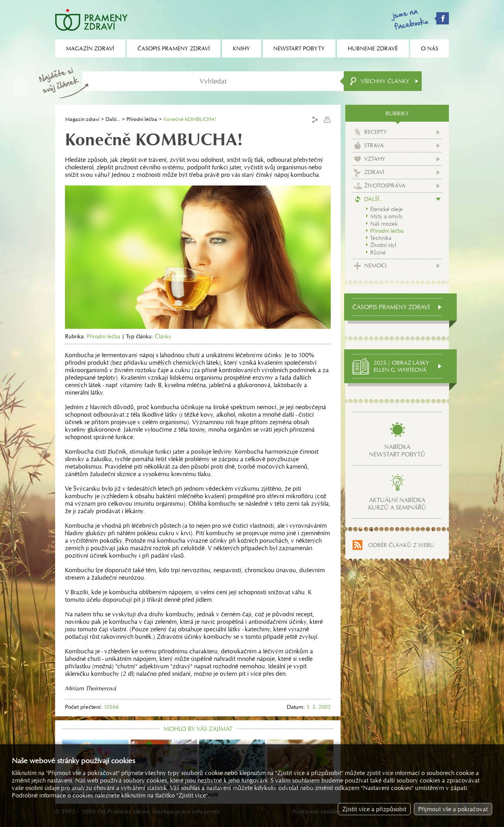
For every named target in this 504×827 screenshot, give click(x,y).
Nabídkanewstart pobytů (397, 451)
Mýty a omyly (386, 216)
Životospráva (385, 185)
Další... (113, 119)
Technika (381, 238)
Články (163, 336)
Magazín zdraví (82, 119)
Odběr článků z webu (401, 545)
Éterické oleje (386, 209)
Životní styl (383, 245)
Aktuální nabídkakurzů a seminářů (397, 504)
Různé (378, 252)
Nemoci (375, 265)
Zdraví (374, 172)
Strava (374, 145)
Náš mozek (384, 224)
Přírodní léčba (142, 119)
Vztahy (375, 159)
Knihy (241, 48)
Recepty (376, 132)
